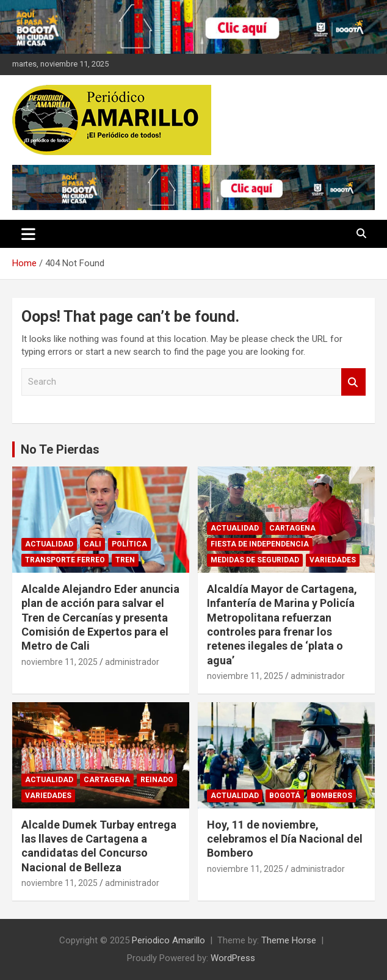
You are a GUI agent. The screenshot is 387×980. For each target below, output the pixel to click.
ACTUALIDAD (49, 544)
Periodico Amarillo (168, 940)
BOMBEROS (331, 796)
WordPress (233, 958)
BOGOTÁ (285, 796)
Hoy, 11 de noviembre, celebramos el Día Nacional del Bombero (285, 839)
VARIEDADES (333, 560)
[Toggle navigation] (28, 234)
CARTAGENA (292, 528)
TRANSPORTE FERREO (65, 560)
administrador (132, 662)
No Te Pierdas (60, 449)
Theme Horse (289, 940)
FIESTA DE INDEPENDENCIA (260, 544)
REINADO (157, 780)
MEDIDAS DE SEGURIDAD (255, 560)
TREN (125, 560)
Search (353, 382)
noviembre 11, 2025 (60, 662)
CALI (92, 544)
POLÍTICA (129, 544)
